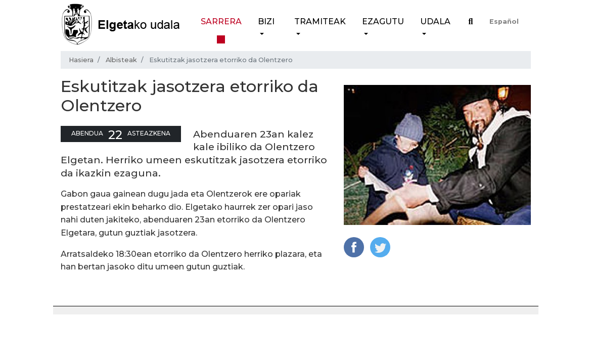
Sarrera (221, 21)
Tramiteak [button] (320, 21)
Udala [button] (435, 21)
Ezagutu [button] (383, 21)
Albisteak (121, 60)
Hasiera (81, 60)
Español (504, 21)
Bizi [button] (266, 21)
